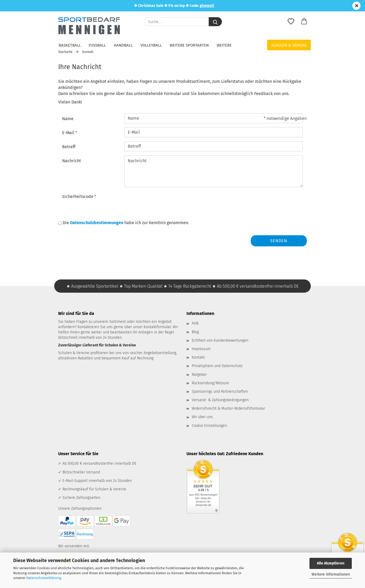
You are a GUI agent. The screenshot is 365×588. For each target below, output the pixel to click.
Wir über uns (202, 417)
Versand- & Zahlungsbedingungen (220, 400)
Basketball (70, 45)
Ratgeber (199, 375)
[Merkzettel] (291, 22)
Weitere (224, 45)
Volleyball (151, 45)
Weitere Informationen (331, 574)
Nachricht (72, 161)
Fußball (97, 45)
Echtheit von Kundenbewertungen (220, 340)
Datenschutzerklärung (44, 578)
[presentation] (165, 201)
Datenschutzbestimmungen (97, 223)
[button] (304, 22)
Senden (279, 241)
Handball (123, 45)
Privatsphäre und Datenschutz (217, 366)
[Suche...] (215, 22)
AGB (195, 323)
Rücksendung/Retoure (210, 383)
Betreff (69, 147)
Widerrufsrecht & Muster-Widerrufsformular (228, 408)
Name (68, 119)
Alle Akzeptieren (331, 563)
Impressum (201, 349)
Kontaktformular (157, 327)
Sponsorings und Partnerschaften (220, 392)
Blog (195, 332)
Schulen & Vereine (289, 45)
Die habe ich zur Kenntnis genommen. (126, 223)
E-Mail (69, 133)
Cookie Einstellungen (209, 426)
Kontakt (198, 357)
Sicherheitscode (78, 196)
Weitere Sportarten (189, 45)
